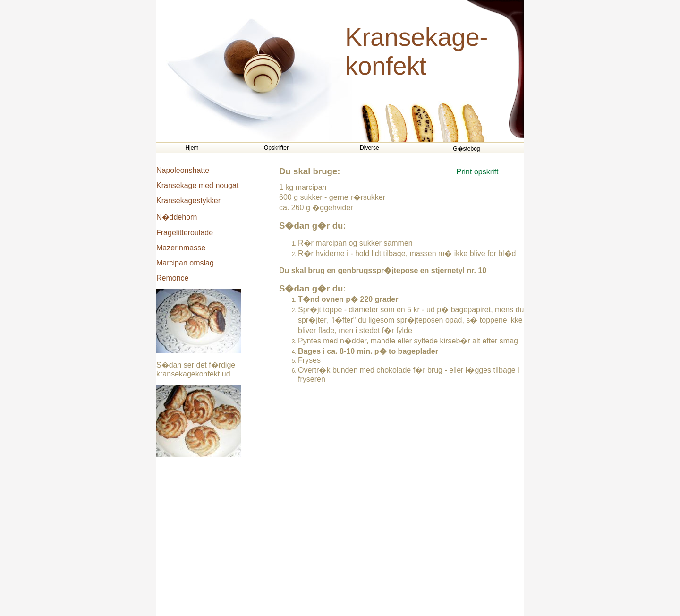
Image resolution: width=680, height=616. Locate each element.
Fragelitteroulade (185, 233)
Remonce (172, 278)
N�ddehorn (177, 217)
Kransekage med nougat (197, 185)
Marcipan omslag (185, 263)
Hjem (192, 148)
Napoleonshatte (183, 170)
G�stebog (466, 149)
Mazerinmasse (181, 248)
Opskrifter (276, 148)
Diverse (370, 148)
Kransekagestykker (188, 201)
